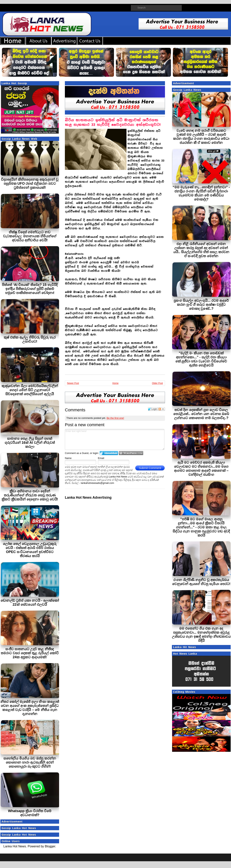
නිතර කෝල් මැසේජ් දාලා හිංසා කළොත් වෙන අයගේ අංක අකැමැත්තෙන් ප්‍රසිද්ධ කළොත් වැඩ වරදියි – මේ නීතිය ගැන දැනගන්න (30, 708)
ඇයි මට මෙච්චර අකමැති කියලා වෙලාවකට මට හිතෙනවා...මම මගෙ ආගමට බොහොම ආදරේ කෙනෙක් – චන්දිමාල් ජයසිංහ (201, 469)
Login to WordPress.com (131, 453)
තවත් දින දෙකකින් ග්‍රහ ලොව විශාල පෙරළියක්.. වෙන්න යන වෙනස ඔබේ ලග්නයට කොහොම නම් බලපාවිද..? (201, 414)
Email (101, 458)
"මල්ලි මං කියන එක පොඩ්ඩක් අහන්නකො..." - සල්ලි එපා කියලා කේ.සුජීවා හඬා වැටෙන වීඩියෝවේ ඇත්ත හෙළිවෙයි (201, 359)
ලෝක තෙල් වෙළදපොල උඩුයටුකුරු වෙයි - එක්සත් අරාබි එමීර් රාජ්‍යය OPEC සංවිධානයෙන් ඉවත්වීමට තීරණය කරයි (30, 550)
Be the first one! (115, 418)
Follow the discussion (162, 409)
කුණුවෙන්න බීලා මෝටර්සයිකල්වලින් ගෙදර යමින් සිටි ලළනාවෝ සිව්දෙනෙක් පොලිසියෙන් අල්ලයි (30, 390)
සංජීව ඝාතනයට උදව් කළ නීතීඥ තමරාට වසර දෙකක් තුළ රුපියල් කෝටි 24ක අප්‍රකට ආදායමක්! (30, 653)
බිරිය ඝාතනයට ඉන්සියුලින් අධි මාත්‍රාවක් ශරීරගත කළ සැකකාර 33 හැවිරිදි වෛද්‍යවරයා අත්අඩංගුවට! (113, 122)
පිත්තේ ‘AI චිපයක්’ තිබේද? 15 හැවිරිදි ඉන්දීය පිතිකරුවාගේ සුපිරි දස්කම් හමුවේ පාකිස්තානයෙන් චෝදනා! (30, 289)
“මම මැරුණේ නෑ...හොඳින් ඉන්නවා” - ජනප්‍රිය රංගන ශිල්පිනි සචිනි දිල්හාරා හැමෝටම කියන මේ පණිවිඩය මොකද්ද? (201, 193)
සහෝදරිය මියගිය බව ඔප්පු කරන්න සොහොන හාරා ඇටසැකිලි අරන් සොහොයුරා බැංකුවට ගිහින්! (30, 762)
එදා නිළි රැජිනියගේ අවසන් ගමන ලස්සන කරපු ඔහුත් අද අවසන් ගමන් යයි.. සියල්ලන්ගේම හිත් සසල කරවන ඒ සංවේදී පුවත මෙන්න (201, 250)
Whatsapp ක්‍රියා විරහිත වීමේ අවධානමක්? (30, 813)
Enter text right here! (115, 439)
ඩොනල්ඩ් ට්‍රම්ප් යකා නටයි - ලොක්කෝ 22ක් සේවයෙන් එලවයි (30, 602)
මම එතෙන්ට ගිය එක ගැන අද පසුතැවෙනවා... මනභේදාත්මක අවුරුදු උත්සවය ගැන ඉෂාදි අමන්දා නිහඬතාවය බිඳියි (201, 634)
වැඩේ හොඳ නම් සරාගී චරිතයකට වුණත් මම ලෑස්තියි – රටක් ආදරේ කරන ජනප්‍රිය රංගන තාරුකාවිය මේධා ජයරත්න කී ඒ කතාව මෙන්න (201, 137)
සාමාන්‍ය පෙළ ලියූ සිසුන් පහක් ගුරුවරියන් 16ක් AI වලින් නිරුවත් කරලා (30, 443)
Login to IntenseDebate (109, 453)
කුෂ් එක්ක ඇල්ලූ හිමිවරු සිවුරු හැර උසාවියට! (30, 339)
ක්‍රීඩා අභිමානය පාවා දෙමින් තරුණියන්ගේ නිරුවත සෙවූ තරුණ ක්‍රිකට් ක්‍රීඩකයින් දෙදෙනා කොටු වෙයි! (30, 495)
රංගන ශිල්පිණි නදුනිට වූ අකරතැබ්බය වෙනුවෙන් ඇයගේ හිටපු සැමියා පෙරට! (201, 582)
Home (115, 383)
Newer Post (73, 383)
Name (68, 458)
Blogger (50, 846)
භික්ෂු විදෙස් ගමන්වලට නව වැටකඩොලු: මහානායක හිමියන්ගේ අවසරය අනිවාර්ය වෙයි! (30, 236)
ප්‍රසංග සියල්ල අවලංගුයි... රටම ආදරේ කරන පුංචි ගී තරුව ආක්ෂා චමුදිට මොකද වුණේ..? (201, 305)
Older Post (157, 383)
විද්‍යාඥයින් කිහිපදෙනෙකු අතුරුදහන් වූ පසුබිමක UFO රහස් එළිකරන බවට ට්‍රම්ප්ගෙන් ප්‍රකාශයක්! (30, 184)
